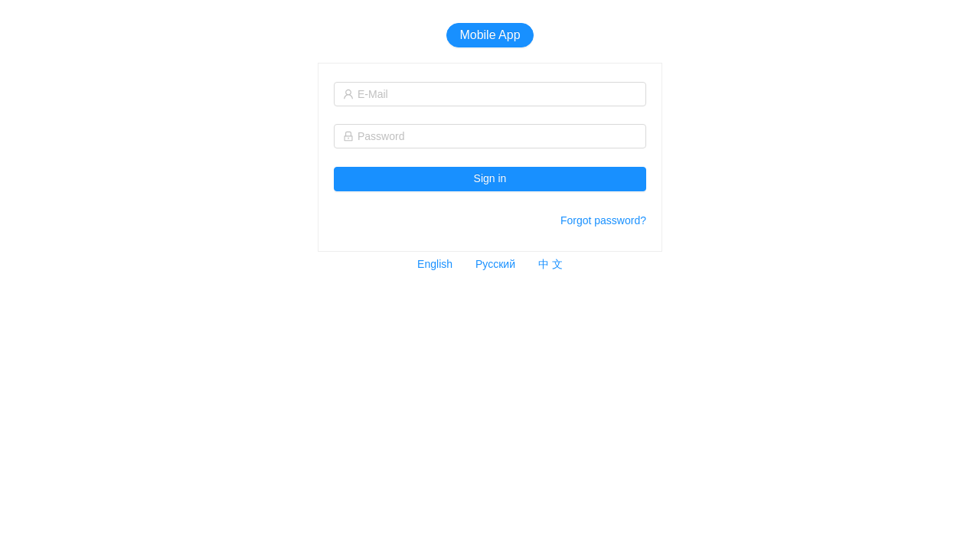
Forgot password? (603, 220)
